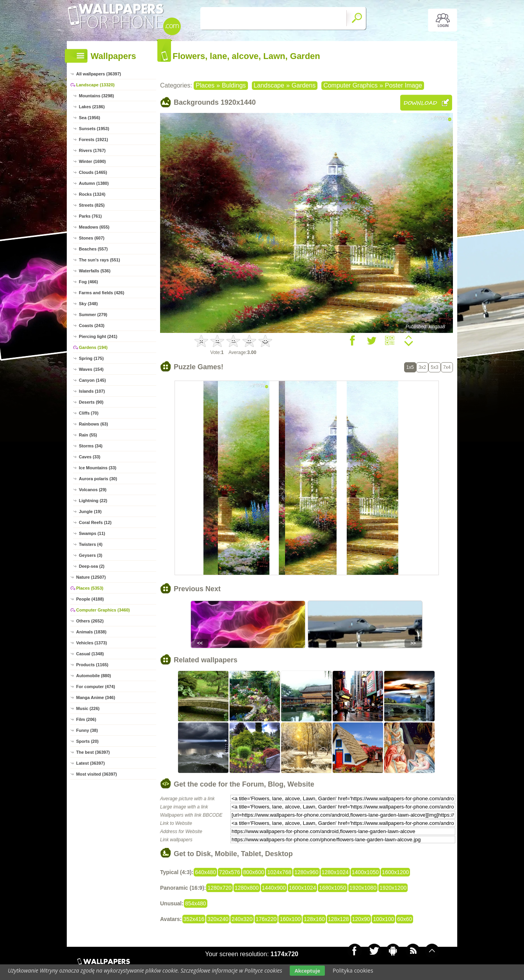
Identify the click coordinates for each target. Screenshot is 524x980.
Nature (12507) (91, 577)
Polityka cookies (353, 970)
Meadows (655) (94, 227)
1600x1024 (302, 888)
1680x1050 (332, 888)
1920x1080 (363, 888)
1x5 (410, 367)
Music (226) (88, 708)
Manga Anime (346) (96, 697)
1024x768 (279, 872)
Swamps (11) (92, 533)
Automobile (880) (94, 676)
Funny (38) (87, 730)
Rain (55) (88, 435)
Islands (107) (92, 391)
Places (205, 85)
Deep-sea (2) (92, 566)
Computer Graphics (350, 85)
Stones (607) (92, 238)
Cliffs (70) (89, 413)
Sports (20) (87, 741)
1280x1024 (335, 872)
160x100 (290, 919)
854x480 (196, 903)
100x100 (383, 919)
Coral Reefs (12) (95, 522)
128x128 (339, 919)
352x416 (194, 919)
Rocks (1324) (92, 194)
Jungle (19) (90, 511)
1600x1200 (395, 872)
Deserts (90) (91, 402)
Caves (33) (90, 457)
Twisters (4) (91, 544)
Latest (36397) (90, 763)
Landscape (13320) (95, 85)
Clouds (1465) (93, 172)
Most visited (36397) (97, 774)
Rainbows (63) (94, 424)
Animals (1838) (91, 632)
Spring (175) (91, 358)
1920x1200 (393, 888)
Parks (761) (90, 216)
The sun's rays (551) (99, 260)
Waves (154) (91, 369)
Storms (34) (91, 446)
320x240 (218, 919)
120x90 (361, 919)
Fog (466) (88, 282)
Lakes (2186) (92, 107)
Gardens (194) (93, 347)
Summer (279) (93, 315)
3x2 (422, 367)
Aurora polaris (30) (98, 479)
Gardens (304, 85)
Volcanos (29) (93, 490)
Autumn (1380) (94, 183)
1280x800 (247, 888)
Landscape (269, 85)
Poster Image (404, 85)
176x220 (266, 919)
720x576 (230, 872)
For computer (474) (96, 687)
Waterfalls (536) (95, 271)
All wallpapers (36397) (99, 74)
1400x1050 (365, 872)
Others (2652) (90, 621)
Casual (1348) (90, 654)
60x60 (405, 919)
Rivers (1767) (92, 150)
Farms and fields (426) (102, 293)
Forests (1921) (94, 139)
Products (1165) (92, 665)
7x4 (447, 367)
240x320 (242, 919)
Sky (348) (88, 304)
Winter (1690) (92, 161)
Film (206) (86, 719)
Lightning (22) (93, 501)
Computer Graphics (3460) (103, 610)
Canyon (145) (92, 380)
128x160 (314, 919)
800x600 (254, 872)
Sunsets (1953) (94, 129)
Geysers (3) (91, 555)
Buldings (234, 85)
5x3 (434, 367)
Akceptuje (307, 971)
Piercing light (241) (98, 336)
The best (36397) (93, 752)
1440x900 (274, 888)
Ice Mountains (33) (98, 468)
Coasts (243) (92, 325)
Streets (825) (92, 205)
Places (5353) (90, 588)
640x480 (205, 872)
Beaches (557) (93, 249)
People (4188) (90, 599)
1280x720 (219, 888)
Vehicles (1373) (92, 643)
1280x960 (307, 872)
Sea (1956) (89, 118)
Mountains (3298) (96, 96)
